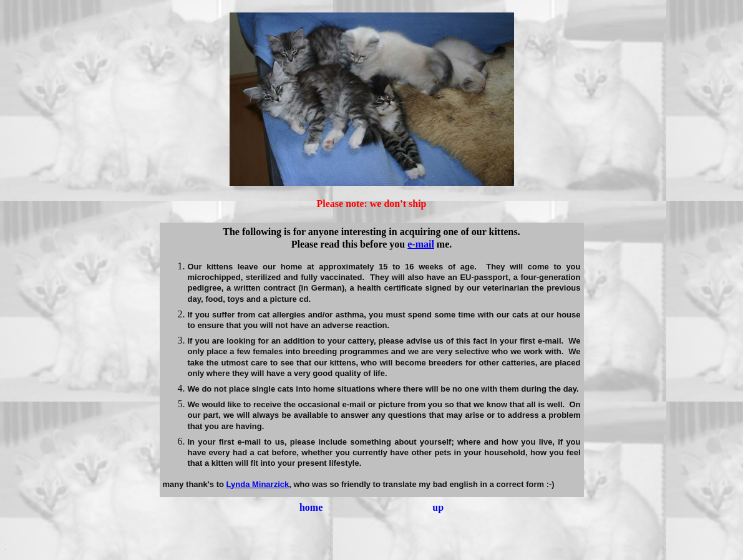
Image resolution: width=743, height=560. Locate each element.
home (311, 507)
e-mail (421, 244)
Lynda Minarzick (258, 484)
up (438, 507)
